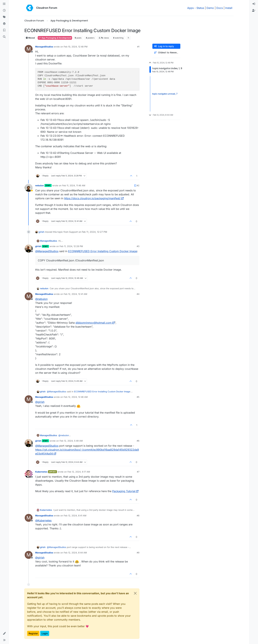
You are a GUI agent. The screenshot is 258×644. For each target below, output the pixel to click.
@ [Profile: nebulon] (41, 299)
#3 (138, 246)
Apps (190, 8)
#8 (138, 516)
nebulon (39, 185)
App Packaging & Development (55, 38)
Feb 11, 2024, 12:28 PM (71, 246)
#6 (138, 441)
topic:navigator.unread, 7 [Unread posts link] (165, 94)
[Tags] (4, 17)
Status (200, 8)
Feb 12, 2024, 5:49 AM (71, 441)
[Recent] (4, 11)
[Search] (4, 37)
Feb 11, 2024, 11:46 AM (74, 185)
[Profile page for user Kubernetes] (29, 474)
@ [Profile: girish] (40, 402)
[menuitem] (254, 4)
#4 (138, 294)
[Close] (135, 593)
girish (41, 232)
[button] (4, 633)
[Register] (254, 11)
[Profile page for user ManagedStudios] (29, 49)
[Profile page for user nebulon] (29, 188)
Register (33, 633)
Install (229, 8)
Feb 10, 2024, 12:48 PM (76, 47)
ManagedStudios (44, 47)
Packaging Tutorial (125, 491)
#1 (138, 47)
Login (45, 633)
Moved (30, 38)
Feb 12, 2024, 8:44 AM (75, 553)
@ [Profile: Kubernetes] (43, 520)
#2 (138, 185)
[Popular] (4, 24)
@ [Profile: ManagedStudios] (47, 251)
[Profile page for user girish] (29, 249)
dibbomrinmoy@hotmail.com (95, 323)
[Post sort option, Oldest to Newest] (166, 53)
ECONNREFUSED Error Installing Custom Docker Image (103, 251)
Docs (220, 8)
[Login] (254, 4)
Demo (210, 8)
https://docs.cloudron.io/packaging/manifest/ (94, 198)
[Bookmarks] (4, 30)
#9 (138, 553)
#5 (138, 397)
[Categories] (4, 4)
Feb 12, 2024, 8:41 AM (75, 516)
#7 (138, 472)
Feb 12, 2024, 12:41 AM (75, 294)
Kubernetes (41, 472)
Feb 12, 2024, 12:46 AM (76, 397)
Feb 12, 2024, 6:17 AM (79, 472)
